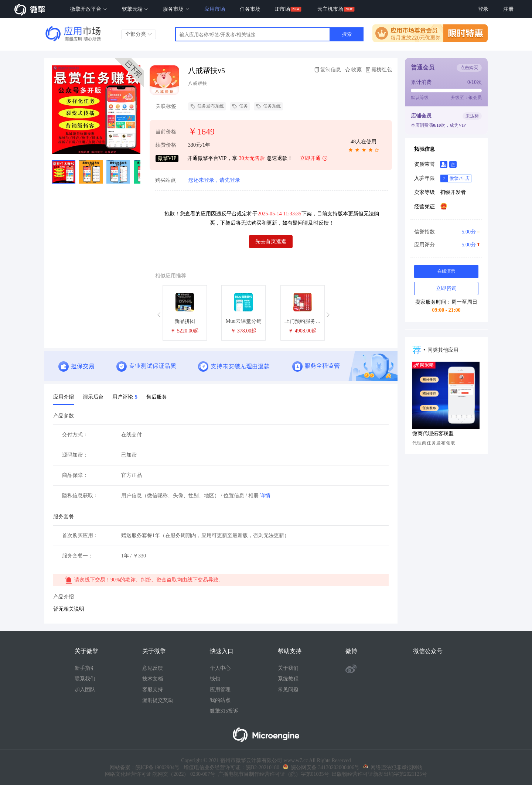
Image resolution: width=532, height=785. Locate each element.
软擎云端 (135, 9)
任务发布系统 (207, 106)
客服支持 (153, 690)
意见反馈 (153, 668)
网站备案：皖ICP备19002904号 (145, 767)
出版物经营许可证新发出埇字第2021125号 (378, 774)
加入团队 (85, 690)
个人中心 (220, 668)
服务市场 (176, 9)
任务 (240, 106)
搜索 (347, 34)
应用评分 (446, 245)
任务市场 (250, 9)
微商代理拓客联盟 (433, 434)
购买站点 (166, 180)
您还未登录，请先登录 (214, 180)
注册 (508, 9)
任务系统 (268, 106)
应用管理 (220, 690)
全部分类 (139, 34)
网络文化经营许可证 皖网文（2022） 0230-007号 (160, 774)
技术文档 (153, 679)
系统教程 (288, 679)
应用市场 (215, 9)
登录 (483, 9)
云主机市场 (330, 9)
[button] (160, 315)
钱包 (215, 679)
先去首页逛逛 (271, 241)
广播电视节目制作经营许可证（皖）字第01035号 (272, 774)
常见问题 (288, 690)
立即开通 (314, 159)
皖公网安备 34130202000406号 (321, 767)
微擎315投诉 (224, 711)
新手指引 (85, 668)
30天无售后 (252, 158)
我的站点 (220, 700)
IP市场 (283, 9)
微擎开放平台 (89, 9)
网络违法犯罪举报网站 (393, 767)
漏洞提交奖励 (158, 700)
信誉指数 (446, 232)
